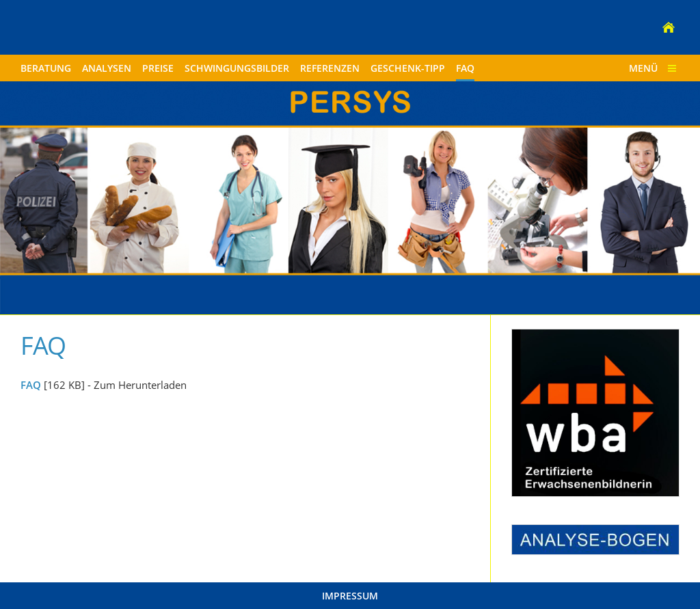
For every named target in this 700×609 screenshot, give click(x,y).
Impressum (350, 596)
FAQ (31, 385)
